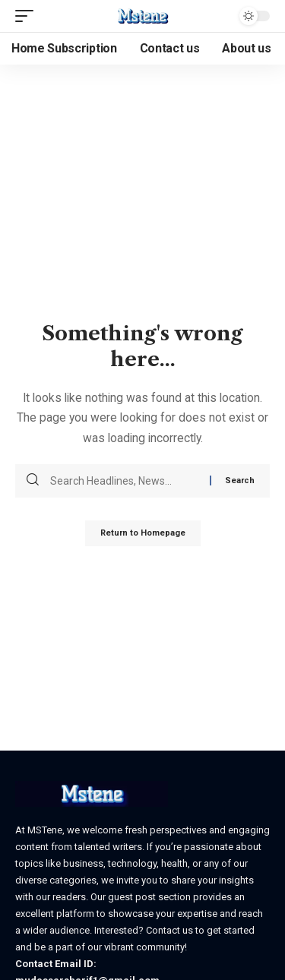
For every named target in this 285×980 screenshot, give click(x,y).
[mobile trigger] (28, 16)
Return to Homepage (143, 533)
